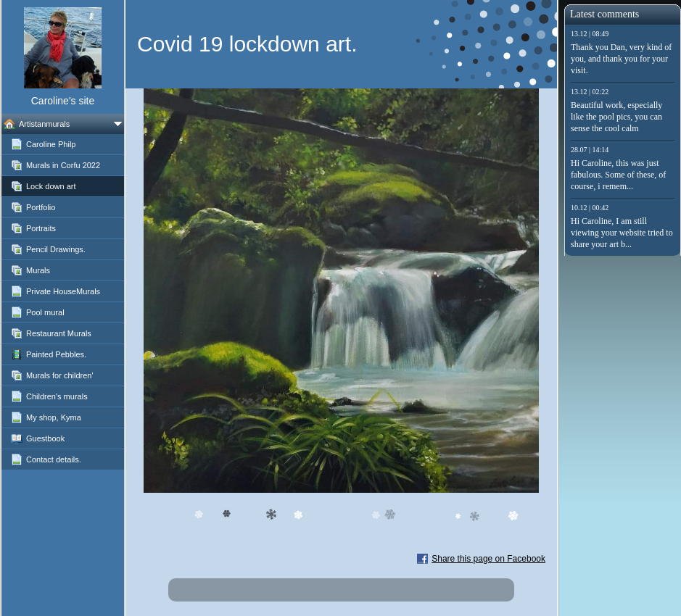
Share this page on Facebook (488, 559)
